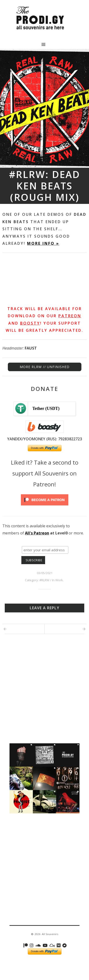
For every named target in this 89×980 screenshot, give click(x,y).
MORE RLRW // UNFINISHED (45, 367)
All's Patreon (37, 533)
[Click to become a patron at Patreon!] (45, 506)
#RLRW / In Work (51, 580)
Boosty (30, 323)
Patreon (70, 316)
